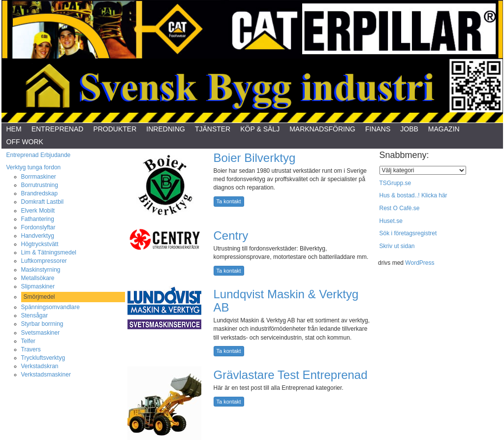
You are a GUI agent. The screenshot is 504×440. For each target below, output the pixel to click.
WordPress (420, 263)
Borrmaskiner (39, 177)
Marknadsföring (322, 129)
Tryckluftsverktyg (43, 358)
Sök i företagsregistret (408, 233)
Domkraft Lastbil (43, 202)
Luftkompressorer (44, 261)
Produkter (115, 129)
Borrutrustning (40, 185)
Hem (14, 129)
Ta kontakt (229, 201)
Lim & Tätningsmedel (49, 252)
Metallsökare (38, 278)
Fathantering (38, 219)
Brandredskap (40, 193)
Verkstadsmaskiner (46, 375)
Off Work (25, 142)
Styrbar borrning (42, 324)
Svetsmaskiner (41, 333)
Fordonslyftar (38, 227)
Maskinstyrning (41, 270)
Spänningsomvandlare (50, 307)
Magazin (444, 129)
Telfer (28, 341)
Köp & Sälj (260, 129)
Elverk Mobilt (38, 211)
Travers (31, 349)
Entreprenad (58, 129)
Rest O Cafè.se (400, 208)
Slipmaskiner (38, 286)
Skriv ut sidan (397, 246)
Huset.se (391, 221)
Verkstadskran (40, 366)
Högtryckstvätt (40, 244)
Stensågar (35, 315)
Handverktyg (38, 236)
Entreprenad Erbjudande (39, 155)
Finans (378, 129)
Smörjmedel (39, 297)
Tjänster (213, 129)
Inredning (166, 129)
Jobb (409, 129)
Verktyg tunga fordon (34, 167)
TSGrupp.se (395, 183)
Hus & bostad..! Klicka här (413, 195)
